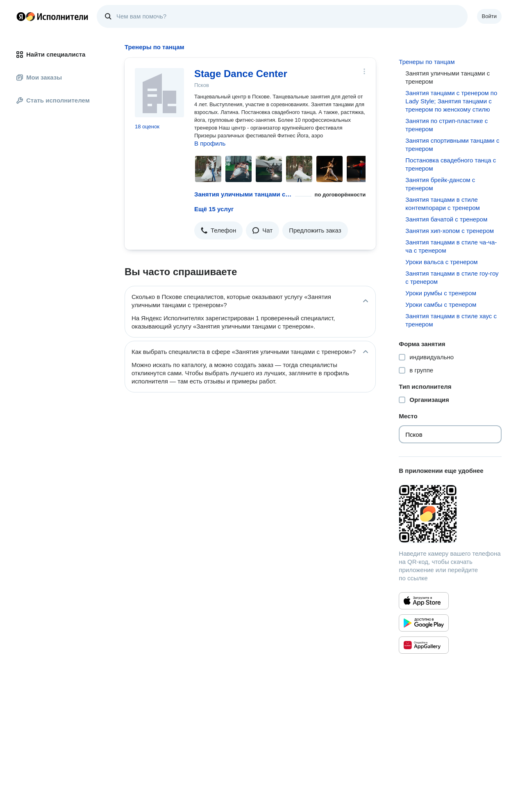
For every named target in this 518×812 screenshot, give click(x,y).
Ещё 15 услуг (214, 209)
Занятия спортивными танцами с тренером (452, 145)
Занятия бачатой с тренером (446, 219)
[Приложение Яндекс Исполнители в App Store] (424, 601)
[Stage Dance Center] (159, 93)
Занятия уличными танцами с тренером (243, 194)
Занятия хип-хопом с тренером (450, 231)
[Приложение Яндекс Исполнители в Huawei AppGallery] (424, 645)
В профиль (210, 143)
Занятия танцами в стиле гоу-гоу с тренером (452, 277)
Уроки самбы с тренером (441, 304)
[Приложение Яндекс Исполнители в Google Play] (424, 623)
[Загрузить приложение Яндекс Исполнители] (450, 514)
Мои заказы (39, 77)
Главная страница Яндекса (21, 16)
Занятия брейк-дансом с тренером (440, 184)
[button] (218, 230)
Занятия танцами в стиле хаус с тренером (451, 320)
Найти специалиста (51, 54)
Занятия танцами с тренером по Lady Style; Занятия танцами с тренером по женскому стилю (451, 101)
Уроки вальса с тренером (441, 262)
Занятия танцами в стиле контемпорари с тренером (443, 204)
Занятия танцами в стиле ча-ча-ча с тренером (451, 246)
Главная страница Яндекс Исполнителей (52, 16)
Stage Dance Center (241, 74)
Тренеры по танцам (427, 62)
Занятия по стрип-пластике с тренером (446, 125)
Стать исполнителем (53, 100)
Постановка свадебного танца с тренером (451, 164)
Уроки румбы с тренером (441, 293)
